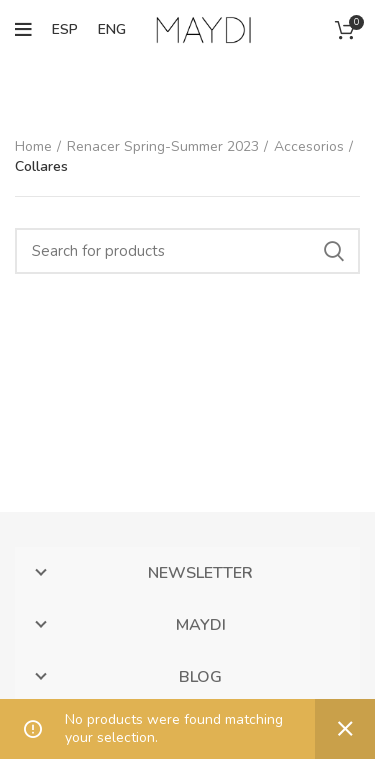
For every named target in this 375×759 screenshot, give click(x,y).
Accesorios (309, 146)
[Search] (187, 251)
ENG (112, 29)
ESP (65, 29)
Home (33, 146)
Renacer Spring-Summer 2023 (163, 146)
